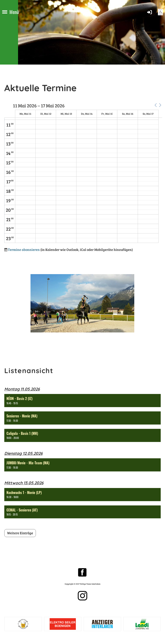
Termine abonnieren (24, 249)
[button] (156, 105)
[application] (83, 173)
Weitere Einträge (20, 533)
